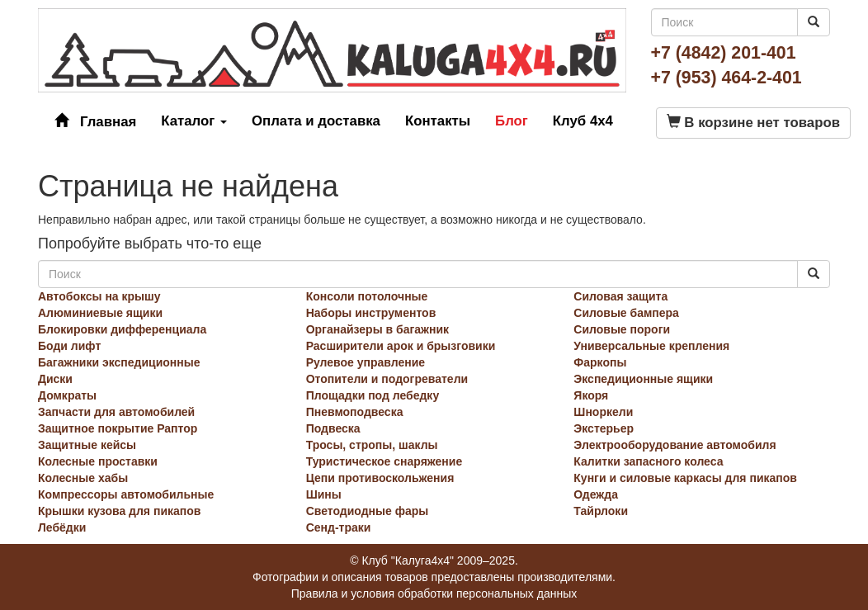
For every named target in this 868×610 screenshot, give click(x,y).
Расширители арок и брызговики (401, 346)
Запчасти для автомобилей (116, 412)
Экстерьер (604, 428)
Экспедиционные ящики (643, 379)
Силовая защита (620, 296)
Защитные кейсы (87, 445)
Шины (324, 494)
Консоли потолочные (367, 296)
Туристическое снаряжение (384, 461)
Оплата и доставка (316, 121)
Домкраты (67, 395)
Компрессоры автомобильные (126, 494)
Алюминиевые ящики (100, 313)
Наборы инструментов (371, 313)
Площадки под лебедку (373, 395)
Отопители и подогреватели (387, 379)
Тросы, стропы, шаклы (372, 445)
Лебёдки (62, 527)
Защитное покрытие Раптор (118, 428)
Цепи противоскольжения (380, 478)
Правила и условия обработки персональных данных (434, 593)
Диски (55, 379)
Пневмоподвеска (355, 412)
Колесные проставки (98, 461)
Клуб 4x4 (583, 121)
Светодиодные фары (368, 511)
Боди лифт (69, 346)
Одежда (596, 494)
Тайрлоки (601, 511)
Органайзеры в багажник (377, 329)
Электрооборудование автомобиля (675, 445)
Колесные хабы (83, 478)
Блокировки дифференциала (122, 329)
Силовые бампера (626, 313)
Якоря (591, 395)
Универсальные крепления (651, 346)
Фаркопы (600, 362)
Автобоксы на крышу (99, 296)
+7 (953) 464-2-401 (726, 78)
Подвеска (333, 428)
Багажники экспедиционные (119, 362)
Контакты (438, 121)
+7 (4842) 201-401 (724, 53)
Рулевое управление (366, 362)
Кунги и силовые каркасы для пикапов (685, 478)
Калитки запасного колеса (648, 461)
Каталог (194, 121)
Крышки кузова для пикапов (119, 511)
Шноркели (603, 412)
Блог (512, 121)
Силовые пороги (622, 329)
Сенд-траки (339, 527)
